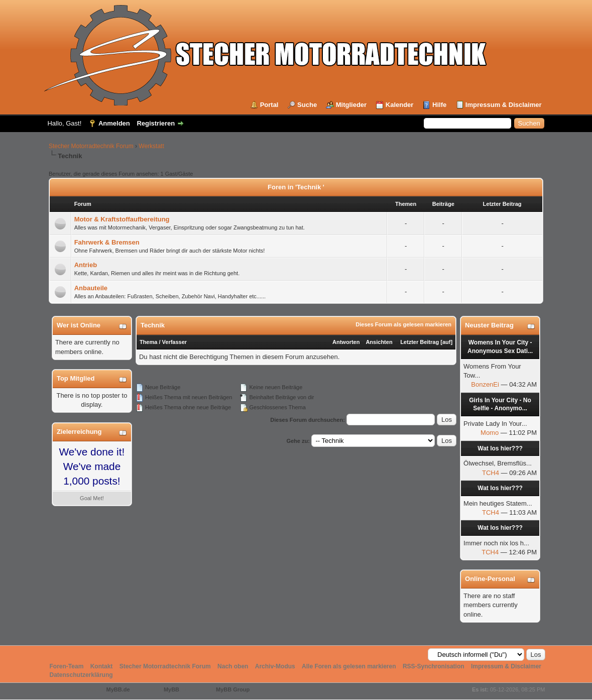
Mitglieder (351, 105)
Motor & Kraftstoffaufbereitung (122, 219)
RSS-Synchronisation (434, 666)
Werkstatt (151, 146)
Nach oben (233, 666)
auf (447, 342)
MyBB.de (118, 689)
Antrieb (86, 265)
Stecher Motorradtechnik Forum (91, 146)
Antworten (346, 342)
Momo (490, 433)
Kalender (400, 105)
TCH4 (491, 473)
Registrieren (156, 123)
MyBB (171, 689)
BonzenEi (485, 384)
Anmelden (114, 123)
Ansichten (379, 342)
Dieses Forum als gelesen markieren (403, 324)
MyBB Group (233, 689)
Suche (307, 105)
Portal (269, 105)
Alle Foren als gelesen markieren (349, 666)
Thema (148, 342)
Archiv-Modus (275, 666)
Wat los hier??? (500, 448)
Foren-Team (67, 666)
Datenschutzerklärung (81, 675)
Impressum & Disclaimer (504, 105)
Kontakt (102, 666)
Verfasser (175, 342)
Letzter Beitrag (420, 342)
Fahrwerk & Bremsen (107, 242)
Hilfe (439, 105)
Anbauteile (91, 288)
